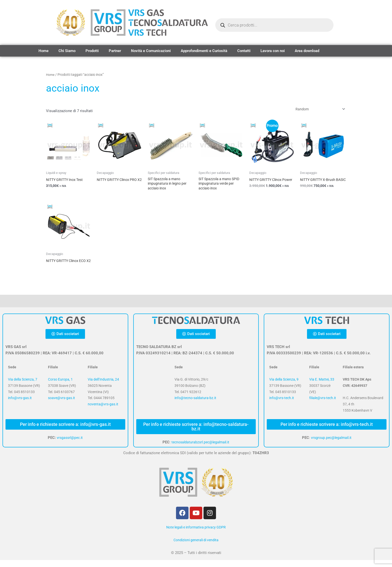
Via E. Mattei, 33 (322, 386)
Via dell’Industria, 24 (103, 386)
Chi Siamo (67, 51)
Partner (115, 51)
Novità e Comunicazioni (151, 51)
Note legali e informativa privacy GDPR (196, 534)
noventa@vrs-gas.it (103, 411)
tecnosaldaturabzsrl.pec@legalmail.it (200, 449)
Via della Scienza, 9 (284, 386)
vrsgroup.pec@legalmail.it (331, 445)
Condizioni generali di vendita (196, 547)
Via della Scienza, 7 (23, 386)
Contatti (244, 51)
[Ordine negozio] (317, 110)
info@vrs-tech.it (282, 405)
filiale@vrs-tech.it (323, 405)
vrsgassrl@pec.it (70, 445)
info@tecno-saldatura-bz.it (195, 405)
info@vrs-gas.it (20, 405)
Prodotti (92, 51)
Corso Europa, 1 (60, 386)
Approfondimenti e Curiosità (204, 51)
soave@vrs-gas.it (61, 405)
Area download (307, 51)
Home (43, 51)
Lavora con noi (273, 51)
